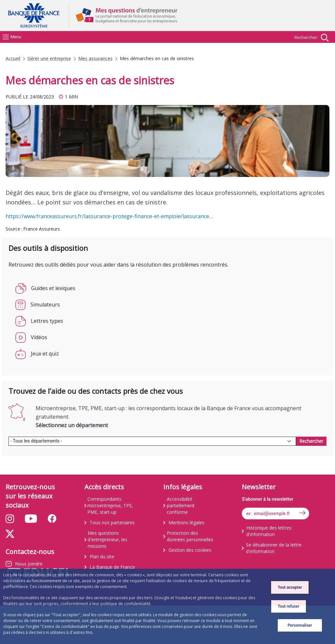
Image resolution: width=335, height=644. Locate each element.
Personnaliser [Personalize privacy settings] (300, 625)
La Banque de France (112, 567)
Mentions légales (186, 522)
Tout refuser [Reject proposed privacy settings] (289, 606)
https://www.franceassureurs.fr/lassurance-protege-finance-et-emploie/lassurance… (109, 216)
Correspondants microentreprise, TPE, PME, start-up (110, 505)
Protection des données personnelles (190, 536)
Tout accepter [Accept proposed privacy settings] (290, 587)
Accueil (13, 59)
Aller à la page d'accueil (36, 16)
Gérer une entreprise (49, 59)
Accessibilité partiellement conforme (181, 505)
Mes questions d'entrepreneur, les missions (107, 540)
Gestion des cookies (190, 550)
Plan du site (102, 557)
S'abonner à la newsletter (267, 499)
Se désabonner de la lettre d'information (274, 548)
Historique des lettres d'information (269, 531)
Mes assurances (95, 59)
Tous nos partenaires (112, 522)
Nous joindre (29, 564)
